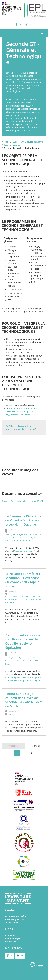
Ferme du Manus (11, 596)
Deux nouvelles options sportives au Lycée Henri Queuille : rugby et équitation (23, 641)
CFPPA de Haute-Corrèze (27, 596)
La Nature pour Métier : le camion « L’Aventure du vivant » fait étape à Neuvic (23, 580)
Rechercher (11, 941)
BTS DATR (14, 541)
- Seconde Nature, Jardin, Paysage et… (24, 681)
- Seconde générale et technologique (23, 677)
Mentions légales (13, 938)
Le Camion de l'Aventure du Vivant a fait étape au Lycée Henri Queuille (23, 520)
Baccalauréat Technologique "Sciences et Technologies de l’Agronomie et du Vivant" (21, 412)
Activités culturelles (12, 538)
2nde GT (8, 535)
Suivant (36, 746)
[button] (42, 33)
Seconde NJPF (13, 599)
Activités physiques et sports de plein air (26, 535)
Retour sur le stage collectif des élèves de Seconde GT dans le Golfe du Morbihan (24, 700)
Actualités (10, 935)
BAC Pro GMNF (24, 599)
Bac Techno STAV (26, 538)
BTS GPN (22, 541)
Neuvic (28, 541)
